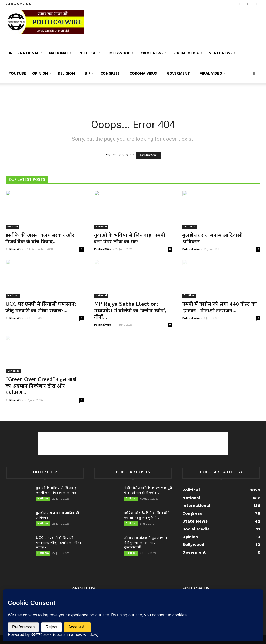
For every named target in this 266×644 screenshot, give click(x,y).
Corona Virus (145, 73)
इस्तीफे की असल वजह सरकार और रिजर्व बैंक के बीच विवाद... (40, 239)
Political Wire (15, 249)
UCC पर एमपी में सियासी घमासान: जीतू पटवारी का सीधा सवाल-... (41, 308)
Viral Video (212, 73)
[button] (254, 74)
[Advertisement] (133, 98)
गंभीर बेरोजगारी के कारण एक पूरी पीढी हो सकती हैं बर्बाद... (148, 491)
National (60, 53)
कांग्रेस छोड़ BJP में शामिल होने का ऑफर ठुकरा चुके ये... (147, 516)
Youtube (17, 73)
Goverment (180, 73)
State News (222, 53)
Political (89, 53)
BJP (89, 73)
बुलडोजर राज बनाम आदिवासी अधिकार (212, 239)
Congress (111, 73)
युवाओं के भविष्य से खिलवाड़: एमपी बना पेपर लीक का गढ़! (129, 239)
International (25, 53)
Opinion (41, 73)
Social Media (187, 53)
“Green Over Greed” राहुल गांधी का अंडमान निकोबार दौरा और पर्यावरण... (42, 387)
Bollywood (120, 53)
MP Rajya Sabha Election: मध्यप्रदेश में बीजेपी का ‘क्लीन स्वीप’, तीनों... (130, 311)
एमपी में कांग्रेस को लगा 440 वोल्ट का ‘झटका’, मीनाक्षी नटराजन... (220, 308)
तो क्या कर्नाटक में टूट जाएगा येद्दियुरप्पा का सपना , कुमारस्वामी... (146, 543)
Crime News (153, 53)
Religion (68, 73)
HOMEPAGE (148, 155)
